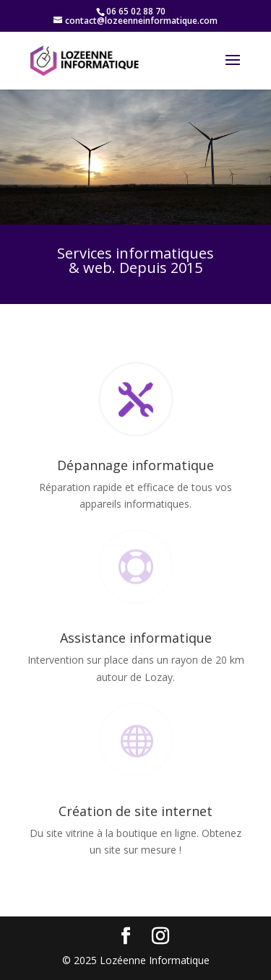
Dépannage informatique (135, 465)
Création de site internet (135, 811)
